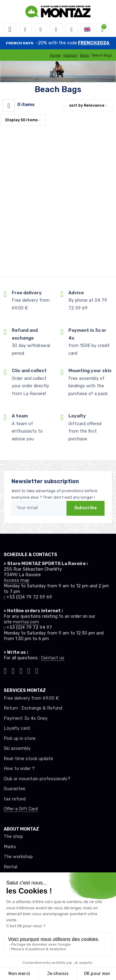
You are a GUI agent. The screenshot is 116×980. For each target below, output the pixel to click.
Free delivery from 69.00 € (31, 698)
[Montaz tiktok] (5, 670)
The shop (13, 837)
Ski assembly (17, 748)
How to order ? (19, 769)
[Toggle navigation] (10, 29)
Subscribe (86, 508)
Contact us (53, 658)
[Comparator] (72, 29)
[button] (25, 29)
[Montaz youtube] (29, 670)
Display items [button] (21, 120)
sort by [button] (87, 105)
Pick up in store (20, 739)
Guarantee (15, 789)
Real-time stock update (28, 759)
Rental (11, 867)
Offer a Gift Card (21, 809)
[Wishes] (56, 29)
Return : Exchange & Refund (33, 708)
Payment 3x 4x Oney (26, 718)
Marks (10, 847)
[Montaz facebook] (21, 670)
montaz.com (26, 622)
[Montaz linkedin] (37, 670)
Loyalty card (17, 728)
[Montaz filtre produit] (9, 105)
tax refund (15, 799)
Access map (17, 580)
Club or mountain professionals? (37, 779)
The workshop (18, 857)
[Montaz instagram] (13, 670)
